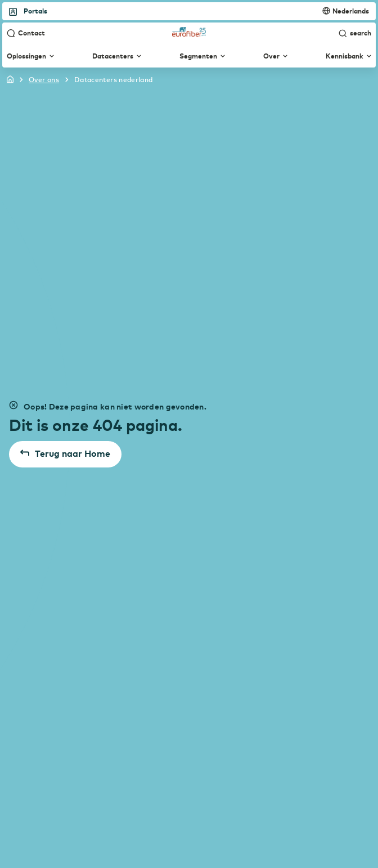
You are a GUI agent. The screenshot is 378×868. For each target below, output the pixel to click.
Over (275, 56)
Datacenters (117, 56)
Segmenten (202, 56)
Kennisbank (348, 56)
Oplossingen (30, 56)
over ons (44, 79)
